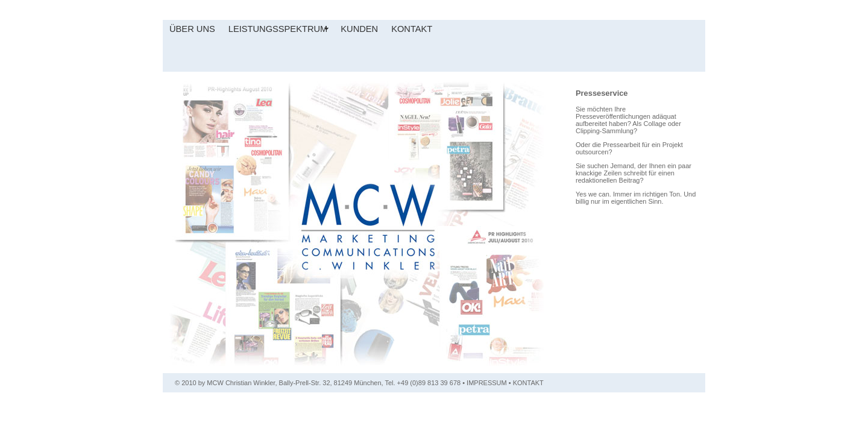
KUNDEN (359, 29)
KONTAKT (412, 29)
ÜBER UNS (192, 29)
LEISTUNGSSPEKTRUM (278, 29)
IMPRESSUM (487, 383)
